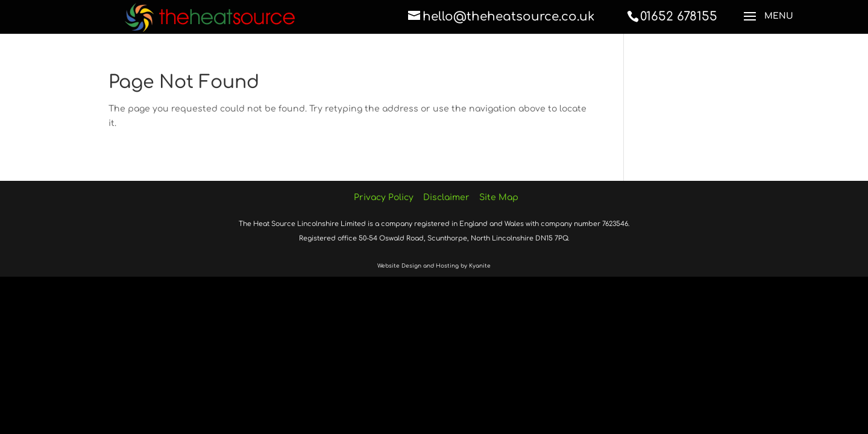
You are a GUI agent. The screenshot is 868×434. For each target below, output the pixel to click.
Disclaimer (446, 197)
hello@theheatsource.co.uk (508, 17)
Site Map (499, 197)
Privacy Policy (384, 197)
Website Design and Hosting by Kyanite (434, 266)
